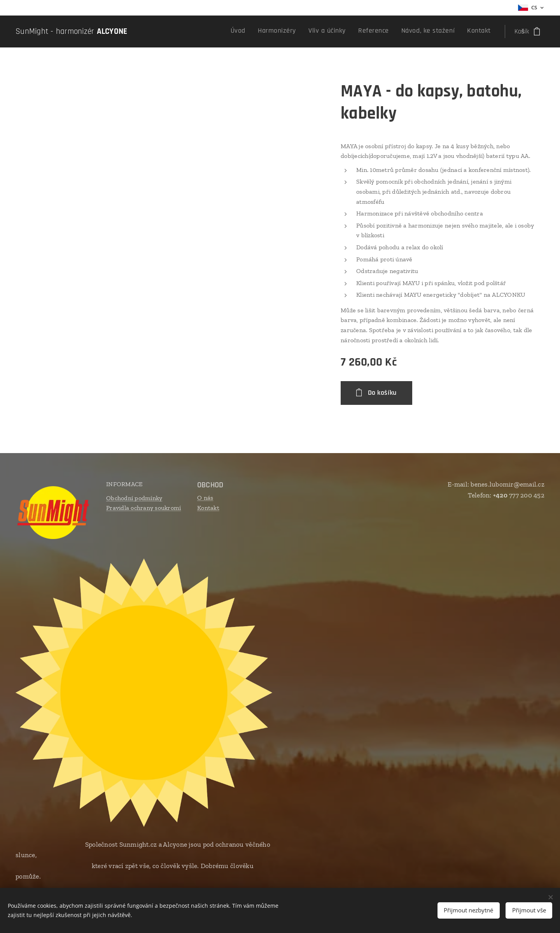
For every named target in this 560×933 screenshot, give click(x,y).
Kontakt (208, 508)
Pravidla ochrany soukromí (143, 508)
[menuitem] (425, 32)
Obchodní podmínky (134, 498)
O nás (205, 498)
